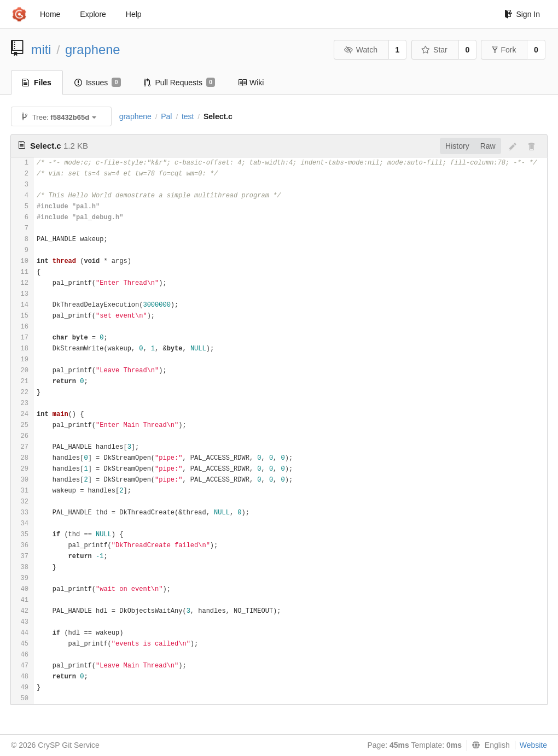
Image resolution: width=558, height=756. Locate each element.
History (457, 146)
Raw (488, 146)
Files (37, 83)
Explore (93, 14)
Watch (361, 50)
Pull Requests (180, 83)
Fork (504, 50)
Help (134, 14)
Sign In (522, 14)
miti (41, 49)
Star (434, 50)
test (188, 116)
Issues (98, 83)
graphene (93, 49)
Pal (166, 116)
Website (533, 745)
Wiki (251, 83)
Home (50, 14)
